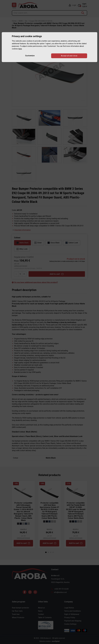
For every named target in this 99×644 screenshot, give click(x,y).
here (20, 49)
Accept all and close (69, 56)
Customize (30, 56)
